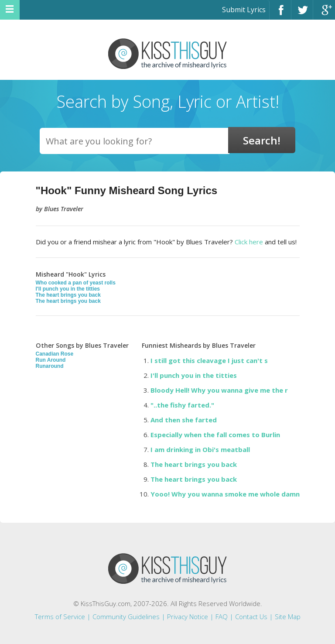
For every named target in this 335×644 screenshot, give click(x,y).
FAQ (222, 617)
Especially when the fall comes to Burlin (215, 435)
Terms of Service (60, 617)
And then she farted (184, 420)
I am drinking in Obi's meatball (200, 449)
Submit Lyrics (244, 10)
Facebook (280, 14)
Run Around (51, 360)
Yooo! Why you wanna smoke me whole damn (225, 494)
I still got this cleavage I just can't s (209, 360)
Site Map (288, 617)
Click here (249, 242)
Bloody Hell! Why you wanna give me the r (219, 390)
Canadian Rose (55, 354)
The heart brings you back (68, 295)
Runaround (50, 366)
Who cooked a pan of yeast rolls (76, 283)
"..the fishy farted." (182, 405)
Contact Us (251, 617)
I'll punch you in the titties (68, 289)
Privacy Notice (188, 617)
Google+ (324, 14)
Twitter (302, 14)
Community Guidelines (126, 617)
